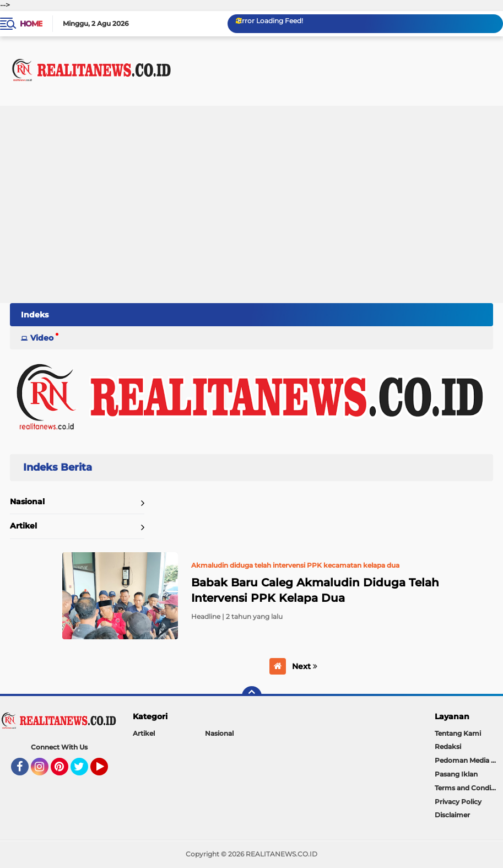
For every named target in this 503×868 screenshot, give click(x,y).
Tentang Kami (458, 733)
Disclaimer (452, 815)
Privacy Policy (458, 802)
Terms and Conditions (469, 788)
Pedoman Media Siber (469, 760)
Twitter (84, 772)
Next (305, 666)
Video (42, 338)
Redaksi (448, 746)
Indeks (35, 315)
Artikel (23, 526)
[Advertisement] (251, 220)
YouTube (107, 772)
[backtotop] (252, 696)
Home (31, 24)
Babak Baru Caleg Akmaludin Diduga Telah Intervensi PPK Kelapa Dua (315, 590)
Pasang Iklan (456, 774)
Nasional (27, 502)
